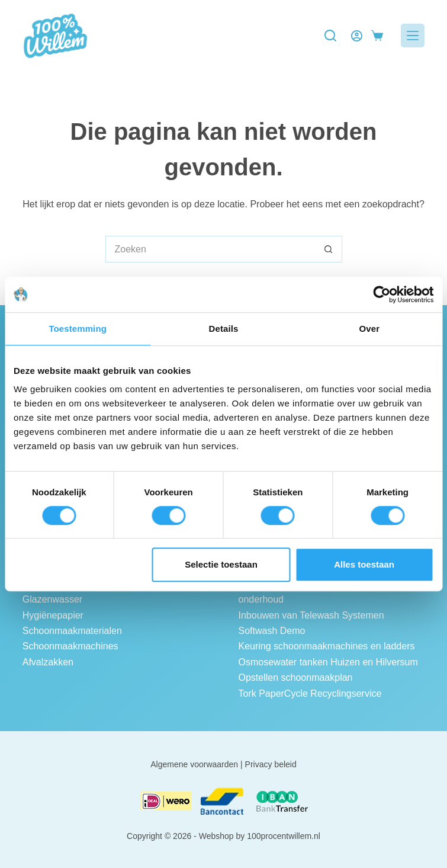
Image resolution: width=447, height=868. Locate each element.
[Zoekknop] (329, 249)
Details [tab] (224, 329)
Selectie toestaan (221, 564)
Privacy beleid (271, 764)
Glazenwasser (52, 599)
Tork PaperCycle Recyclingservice (310, 694)
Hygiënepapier (53, 615)
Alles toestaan (364, 564)
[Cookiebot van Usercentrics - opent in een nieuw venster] (382, 294)
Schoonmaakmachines (70, 646)
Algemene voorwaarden (194, 764)
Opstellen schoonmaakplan (296, 678)
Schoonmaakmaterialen (72, 631)
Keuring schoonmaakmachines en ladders (327, 646)
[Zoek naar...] (210, 249)
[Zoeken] (330, 36)
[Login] (357, 36)
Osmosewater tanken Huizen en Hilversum (328, 662)
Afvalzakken (48, 662)
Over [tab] (370, 329)
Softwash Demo (272, 631)
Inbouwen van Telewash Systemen (311, 615)
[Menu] (413, 36)
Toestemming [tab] (78, 329)
